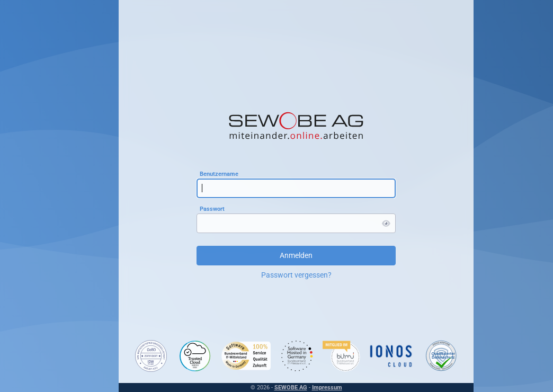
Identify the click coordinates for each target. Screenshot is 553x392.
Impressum (327, 387)
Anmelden (296, 255)
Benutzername (219, 174)
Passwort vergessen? (296, 275)
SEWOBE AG (291, 387)
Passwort (212, 209)
